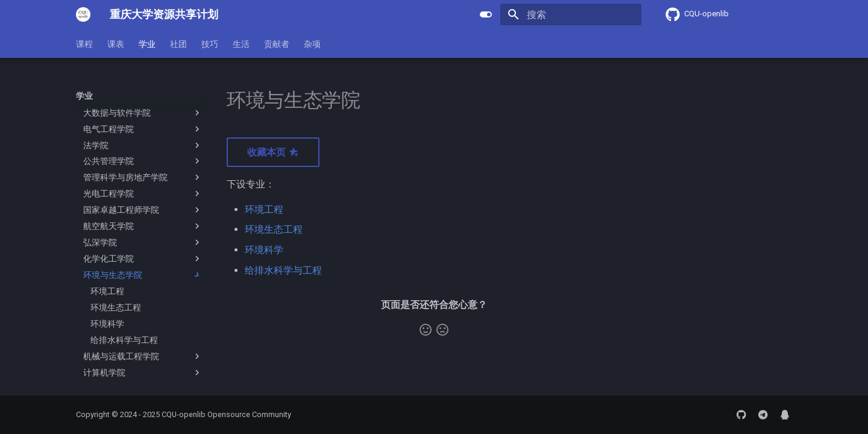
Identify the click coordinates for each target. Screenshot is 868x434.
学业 (147, 44)
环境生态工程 (274, 229)
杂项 (312, 44)
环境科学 (264, 250)
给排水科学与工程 (283, 270)
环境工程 (264, 209)
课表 (116, 44)
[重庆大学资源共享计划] (83, 14)
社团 (178, 44)
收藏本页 (273, 152)
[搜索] (571, 14)
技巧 (210, 44)
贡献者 (277, 44)
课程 (84, 44)
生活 (241, 44)
